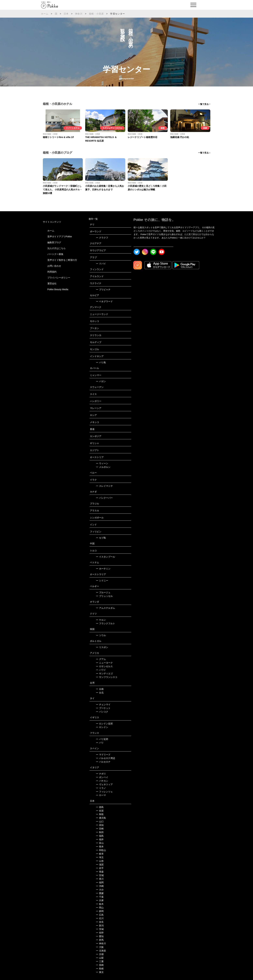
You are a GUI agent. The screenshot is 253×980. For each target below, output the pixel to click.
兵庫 (100, 900)
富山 (100, 843)
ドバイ (101, 264)
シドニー (102, 581)
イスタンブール (105, 557)
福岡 (100, 882)
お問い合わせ (54, 266)
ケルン (101, 620)
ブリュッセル (104, 596)
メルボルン (103, 467)
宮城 (100, 875)
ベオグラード (104, 301)
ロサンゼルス (104, 666)
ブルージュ (103, 592)
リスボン (102, 647)
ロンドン (102, 727)
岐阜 (100, 854)
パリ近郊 (102, 739)
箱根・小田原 (96, 14)
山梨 (100, 958)
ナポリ (101, 774)
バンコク (102, 712)
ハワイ (101, 670)
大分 (100, 890)
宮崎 (100, 829)
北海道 (101, 951)
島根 (100, 969)
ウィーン (102, 463)
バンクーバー (104, 498)
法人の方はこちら (57, 248)
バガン (101, 381)
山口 (100, 821)
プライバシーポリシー (59, 278)
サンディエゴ (104, 674)
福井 (100, 839)
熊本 (100, 847)
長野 (100, 933)
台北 (100, 693)
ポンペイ (102, 777)
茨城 (100, 929)
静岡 (100, 911)
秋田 (100, 832)
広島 (100, 915)
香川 (100, 879)
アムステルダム (105, 608)
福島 (100, 836)
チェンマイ (103, 704)
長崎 (100, 965)
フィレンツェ (104, 792)
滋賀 (100, 865)
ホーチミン (103, 569)
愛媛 (100, 893)
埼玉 (100, 857)
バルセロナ (103, 762)
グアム (101, 659)
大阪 (100, 947)
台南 (100, 689)
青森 (100, 872)
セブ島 (101, 538)
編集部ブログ (54, 242)
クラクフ (102, 238)
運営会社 (52, 283)
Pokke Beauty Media (58, 289)
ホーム (45, 14)
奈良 (100, 922)
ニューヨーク (104, 663)
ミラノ (101, 788)
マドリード (103, 755)
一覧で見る (203, 104)
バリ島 (101, 362)
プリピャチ (103, 290)
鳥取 (100, 814)
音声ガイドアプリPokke (60, 237)
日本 (66, 14)
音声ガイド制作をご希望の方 (62, 260)
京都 (100, 954)
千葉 (100, 897)
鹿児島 (101, 818)
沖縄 (100, 886)
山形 (100, 861)
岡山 (100, 908)
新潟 (100, 926)
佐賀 (100, 811)
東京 (100, 972)
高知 (100, 825)
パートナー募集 (55, 254)
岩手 (100, 868)
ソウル (101, 635)
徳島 (100, 807)
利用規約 (52, 272)
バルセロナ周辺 (105, 758)
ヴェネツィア (104, 784)
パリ (100, 743)
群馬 (100, 940)
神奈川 (79, 14)
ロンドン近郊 (104, 724)
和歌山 (101, 850)
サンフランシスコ (107, 677)
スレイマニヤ (104, 486)
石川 (100, 918)
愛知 (100, 936)
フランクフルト (105, 623)
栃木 (100, 904)
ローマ (101, 795)
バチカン (102, 781)
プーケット (103, 708)
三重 (100, 961)
